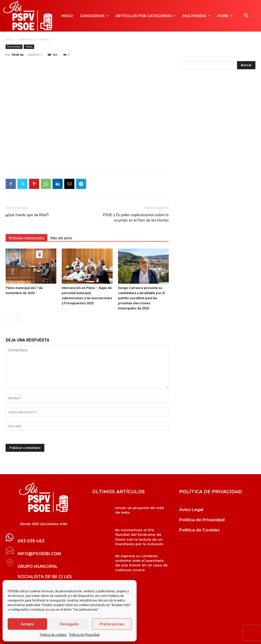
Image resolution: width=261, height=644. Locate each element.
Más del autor (61, 238)
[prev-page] (9, 318)
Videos (44, 39)
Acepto (27, 624)
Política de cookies (53, 635)
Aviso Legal (191, 510)
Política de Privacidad (84, 635)
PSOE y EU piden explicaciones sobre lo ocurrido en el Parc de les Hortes (136, 218)
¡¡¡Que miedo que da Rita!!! (27, 215)
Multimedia (26, 39)
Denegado (69, 624)
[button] (246, 16)
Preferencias (112, 624)
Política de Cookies (199, 530)
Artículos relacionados (27, 238)
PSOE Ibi (18, 55)
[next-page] (17, 318)
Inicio (9, 39)
